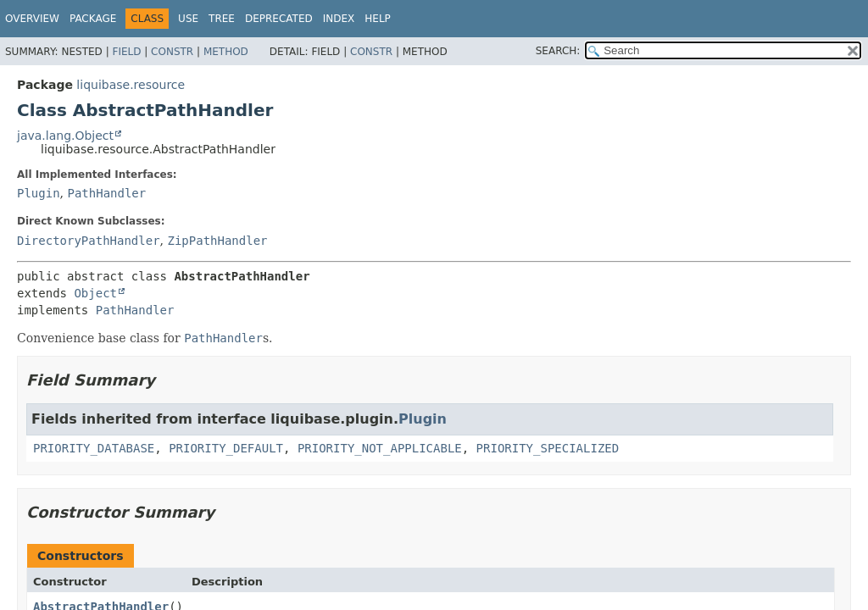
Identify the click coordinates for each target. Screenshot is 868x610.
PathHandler (106, 193)
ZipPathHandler (217, 241)
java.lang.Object (65, 136)
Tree (222, 19)
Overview (32, 19)
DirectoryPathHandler (89, 241)
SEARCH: (558, 51)
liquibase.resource (131, 85)
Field (126, 52)
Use (188, 19)
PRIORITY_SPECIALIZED (548, 448)
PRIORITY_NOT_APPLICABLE (380, 448)
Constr (172, 52)
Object (95, 293)
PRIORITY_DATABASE (94, 448)
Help (378, 19)
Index (339, 19)
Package (93, 19)
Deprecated (279, 19)
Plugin (39, 193)
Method (226, 52)
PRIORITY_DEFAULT (226, 448)
